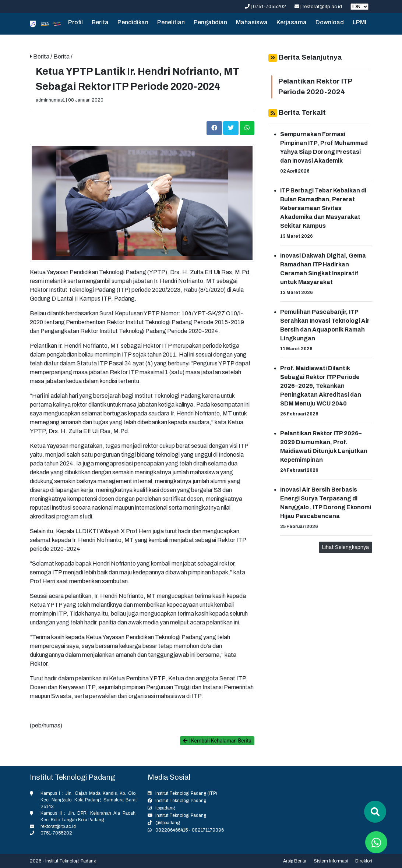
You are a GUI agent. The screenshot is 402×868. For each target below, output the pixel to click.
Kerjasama (292, 22)
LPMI (359, 22)
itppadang (165, 808)
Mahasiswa (252, 22)
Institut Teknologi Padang (181, 801)
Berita (100, 22)
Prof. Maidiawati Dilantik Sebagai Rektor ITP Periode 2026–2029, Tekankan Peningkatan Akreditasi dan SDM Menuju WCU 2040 (321, 386)
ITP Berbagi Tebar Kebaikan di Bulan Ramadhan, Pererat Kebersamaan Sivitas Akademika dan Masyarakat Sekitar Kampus (323, 208)
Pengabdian (210, 22)
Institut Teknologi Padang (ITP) (186, 793)
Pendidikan (133, 22)
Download (330, 22)
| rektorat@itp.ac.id (319, 7)
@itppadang (167, 823)
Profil (75, 22)
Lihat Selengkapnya (345, 547)
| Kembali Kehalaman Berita (217, 741)
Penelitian (171, 22)
